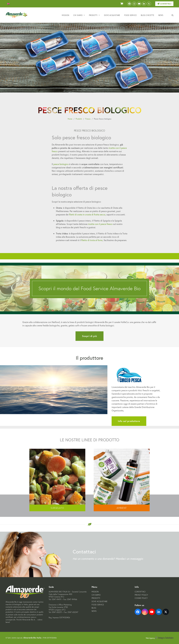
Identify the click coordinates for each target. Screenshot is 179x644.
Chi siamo (96, 595)
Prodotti (79, 119)
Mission (95, 592)
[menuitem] (8, 4)
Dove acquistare (99, 601)
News (94, 611)
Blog (94, 608)
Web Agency (160, 638)
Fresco (88, 119)
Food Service (98, 605)
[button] (172, 15)
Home (70, 119)
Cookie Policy (141, 598)
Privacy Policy (141, 595)
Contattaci (164, 4)
